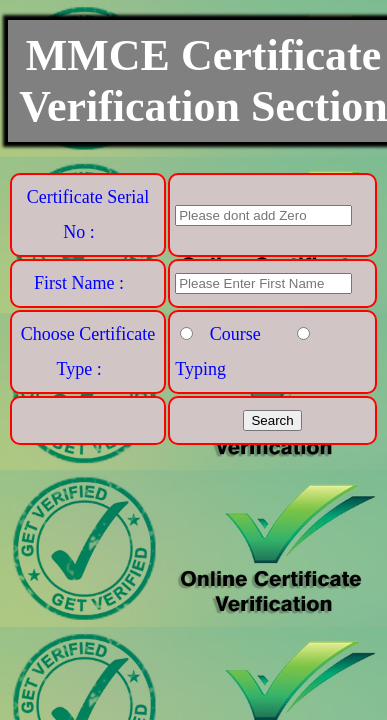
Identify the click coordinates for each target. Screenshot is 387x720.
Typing (200, 369)
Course (235, 334)
